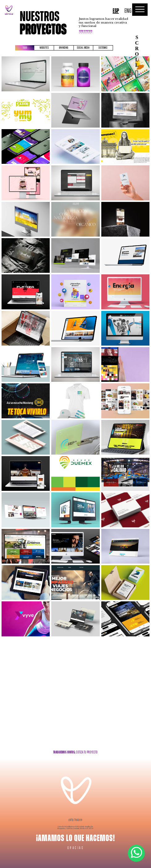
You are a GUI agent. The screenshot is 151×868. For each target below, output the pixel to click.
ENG (128, 11)
